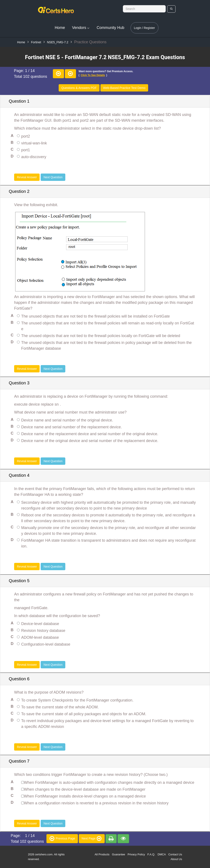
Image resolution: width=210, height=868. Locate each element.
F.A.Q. (151, 854)
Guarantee (118, 854)
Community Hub (110, 28)
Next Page (92, 838)
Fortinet (36, 42)
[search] (171, 9)
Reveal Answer (27, 177)
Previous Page (62, 838)
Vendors (81, 28)
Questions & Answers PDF (79, 88)
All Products (102, 854)
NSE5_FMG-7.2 (58, 42)
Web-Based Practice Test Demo (124, 88)
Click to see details (93, 75)
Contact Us (175, 854)
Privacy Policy (136, 854)
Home (60, 28)
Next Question (53, 177)
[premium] (111, 839)
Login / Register (144, 28)
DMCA (162, 854)
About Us (176, 859)
